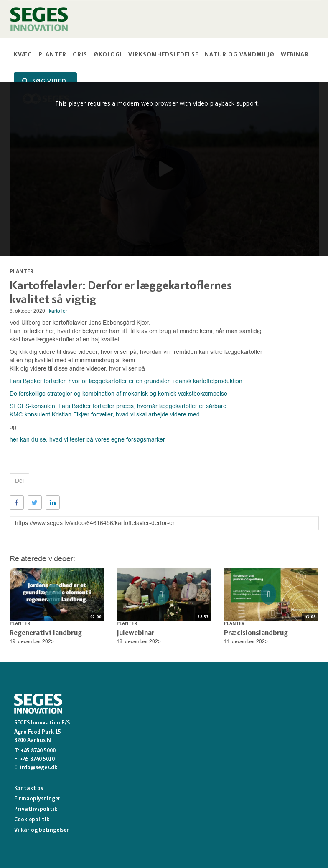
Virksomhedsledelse (163, 55)
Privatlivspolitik (36, 809)
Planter (52, 55)
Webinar (295, 55)
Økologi (108, 55)
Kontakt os (29, 789)
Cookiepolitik (32, 820)
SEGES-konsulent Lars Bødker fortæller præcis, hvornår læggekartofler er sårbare (118, 406)
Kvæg (23, 55)
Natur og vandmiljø (240, 55)
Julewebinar (136, 633)
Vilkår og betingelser (42, 830)
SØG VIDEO (44, 81)
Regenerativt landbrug (46, 633)
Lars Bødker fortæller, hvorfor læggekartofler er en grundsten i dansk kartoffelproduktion (126, 381)
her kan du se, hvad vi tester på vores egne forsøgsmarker (87, 440)
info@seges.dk (39, 768)
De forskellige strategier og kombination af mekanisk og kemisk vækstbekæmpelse (118, 394)
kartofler (58, 311)
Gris (80, 55)
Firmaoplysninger (37, 799)
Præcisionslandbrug (256, 633)
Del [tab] (19, 481)
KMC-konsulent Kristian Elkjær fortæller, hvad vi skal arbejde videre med (106, 415)
